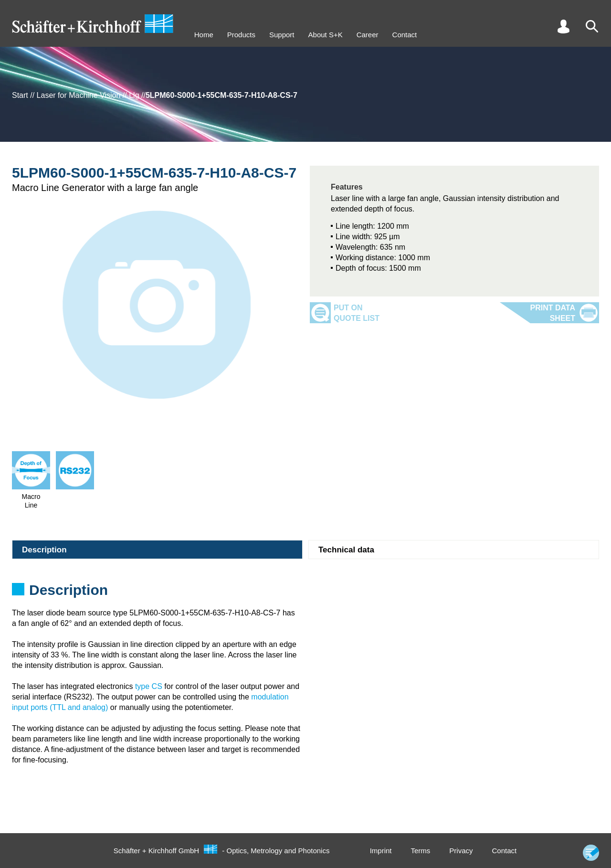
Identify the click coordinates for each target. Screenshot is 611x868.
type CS (149, 686)
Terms (420, 851)
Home (204, 35)
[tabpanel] (305, 593)
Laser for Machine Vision (79, 95)
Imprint (381, 851)
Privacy (461, 851)
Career (368, 35)
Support (282, 35)
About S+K (326, 35)
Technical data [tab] (346, 550)
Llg (134, 95)
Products (241, 35)
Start (20, 95)
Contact (405, 35)
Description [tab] (44, 550)
